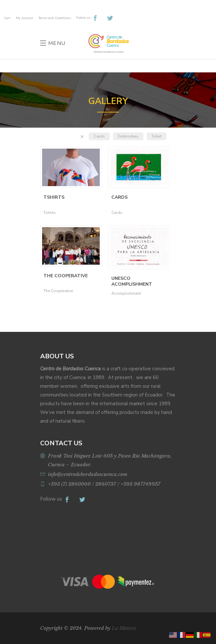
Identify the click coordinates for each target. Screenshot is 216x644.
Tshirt (157, 136)
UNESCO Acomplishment (132, 281)
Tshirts (54, 197)
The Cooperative (66, 276)
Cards (99, 136)
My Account (24, 18)
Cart (7, 18)
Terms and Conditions (55, 18)
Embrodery (128, 136)
